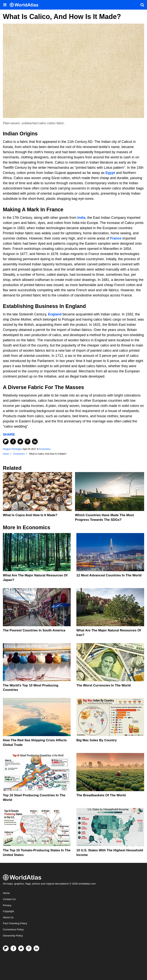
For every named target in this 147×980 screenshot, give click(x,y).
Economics (45, 449)
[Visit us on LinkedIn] (36, 948)
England (55, 314)
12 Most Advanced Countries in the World (109, 575)
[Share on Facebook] (13, 442)
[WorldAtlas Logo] (25, 5)
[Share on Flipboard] (6, 442)
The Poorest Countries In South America (34, 630)
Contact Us (9, 899)
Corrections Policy (13, 929)
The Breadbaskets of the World (101, 795)
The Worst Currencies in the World (104, 685)
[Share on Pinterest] (28, 442)
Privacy (7, 905)
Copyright (8, 911)
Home (6, 893)
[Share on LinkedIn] (35, 442)
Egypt (110, 173)
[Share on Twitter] (20, 442)
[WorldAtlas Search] (142, 5)
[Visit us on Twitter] (21, 948)
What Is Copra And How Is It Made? (30, 515)
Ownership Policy (13, 936)
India (81, 218)
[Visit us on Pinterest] (29, 948)
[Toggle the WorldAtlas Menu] (5, 5)
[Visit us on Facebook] (13, 948)
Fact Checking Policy (15, 923)
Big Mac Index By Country (97, 740)
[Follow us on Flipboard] (6, 948)
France (116, 238)
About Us (8, 917)
